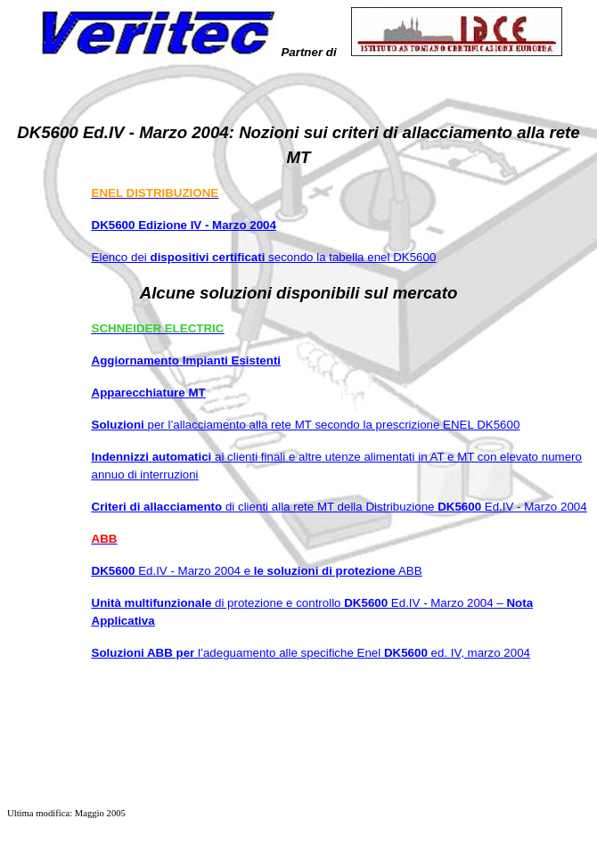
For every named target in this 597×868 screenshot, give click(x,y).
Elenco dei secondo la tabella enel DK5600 (264, 257)
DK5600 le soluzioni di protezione (257, 571)
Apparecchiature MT (149, 393)
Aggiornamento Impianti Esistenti (187, 360)
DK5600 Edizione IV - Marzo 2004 (184, 225)
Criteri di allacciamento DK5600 (339, 507)
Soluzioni (306, 425)
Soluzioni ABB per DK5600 (311, 653)
